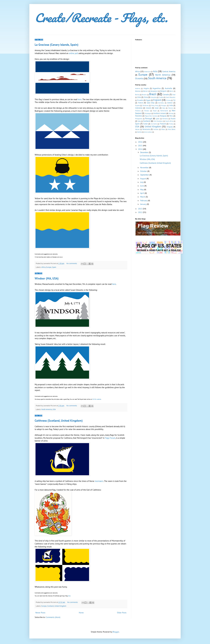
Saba (139, 121)
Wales (163, 129)
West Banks (172, 129)
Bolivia (137, 95)
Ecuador (140, 100)
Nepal (155, 111)
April (142, 193)
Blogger (116, 632)
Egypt (148, 100)
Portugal (149, 118)
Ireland (148, 108)
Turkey (171, 124)
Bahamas (138, 91)
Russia (173, 118)
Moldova (138, 111)
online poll (73, 53)
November (145, 168)
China (146, 97)
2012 (140, 212)
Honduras (146, 105)
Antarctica (147, 72)
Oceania (139, 78)
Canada (166, 94)
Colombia (153, 97)
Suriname (154, 124)
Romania (165, 119)
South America (157, 78)
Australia (168, 88)
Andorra (138, 88)
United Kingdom (60, 606)
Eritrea (168, 100)
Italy (164, 108)
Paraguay (163, 116)
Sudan (145, 124)
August (143, 179)
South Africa (169, 121)
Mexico (171, 108)
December (145, 152)
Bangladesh (154, 91)
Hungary (164, 105)
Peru (171, 116)
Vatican (137, 129)
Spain (54, 267)
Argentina (157, 88)
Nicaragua (148, 113)
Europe (49, 267)
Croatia (161, 97)
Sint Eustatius (158, 121)
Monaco (147, 111)
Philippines (139, 119)
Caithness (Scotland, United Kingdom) (59, 421)
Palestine (138, 116)
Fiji (174, 100)
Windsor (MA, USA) (47, 278)
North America (47, 409)
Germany (161, 103)
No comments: (72, 263)
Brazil (153, 94)
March (143, 197)
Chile (139, 97)
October (144, 171)
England (157, 100)
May (142, 190)
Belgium (163, 91)
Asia (155, 71)
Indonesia (139, 108)
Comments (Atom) (53, 617)
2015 (140, 146)
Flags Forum (110, 438)
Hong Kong (155, 105)
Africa (43, 267)
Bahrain (146, 91)
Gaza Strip (151, 103)
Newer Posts (40, 613)
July (142, 182)
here (80, 99)
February (144, 201)
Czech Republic (170, 97)
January (144, 204)
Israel (157, 108)
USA (54, 409)
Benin (171, 91)
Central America (169, 71)
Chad (174, 95)
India (171, 105)
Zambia (139, 132)
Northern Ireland (160, 113)
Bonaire (144, 95)
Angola (146, 88)
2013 (140, 209)
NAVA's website (97, 399)
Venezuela (146, 129)
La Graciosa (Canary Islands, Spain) (57, 45)
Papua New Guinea (151, 116)
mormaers (99, 481)
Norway (171, 113)
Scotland (50, 606)
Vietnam (156, 129)
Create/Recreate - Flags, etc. (101, 18)
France (141, 103)
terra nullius (148, 132)
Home (81, 613)
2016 (140, 142)
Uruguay (170, 127)
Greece (170, 103)
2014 (140, 149)
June (142, 186)
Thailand (163, 124)
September (145, 175)
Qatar (158, 119)
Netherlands (164, 111)
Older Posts (122, 613)
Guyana (137, 105)
